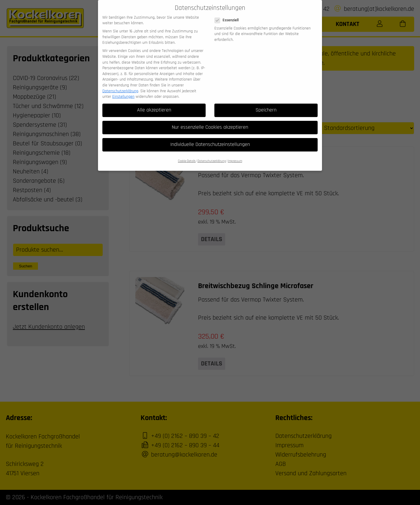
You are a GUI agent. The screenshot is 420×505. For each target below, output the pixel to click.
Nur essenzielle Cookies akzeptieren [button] (210, 121)
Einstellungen (123, 91)
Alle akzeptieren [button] (154, 104)
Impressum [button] (235, 155)
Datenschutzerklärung (120, 85)
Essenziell (228, 14)
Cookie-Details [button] (187, 155)
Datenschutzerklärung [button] (212, 155)
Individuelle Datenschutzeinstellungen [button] (210, 139)
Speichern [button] (266, 104)
